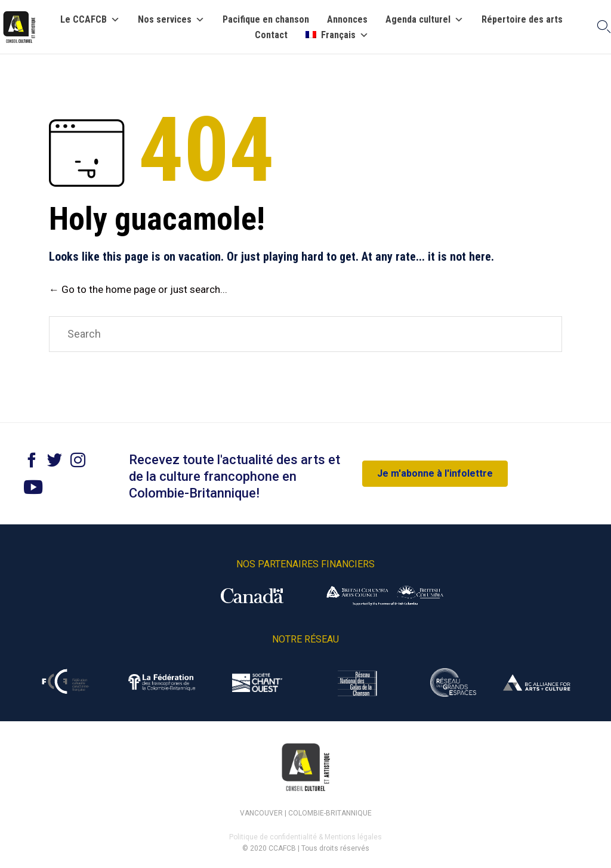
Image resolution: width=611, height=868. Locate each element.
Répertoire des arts (522, 20)
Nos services (171, 20)
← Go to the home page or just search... (138, 289)
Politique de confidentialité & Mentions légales (305, 837)
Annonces (347, 20)
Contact (271, 35)
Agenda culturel (425, 20)
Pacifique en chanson (266, 20)
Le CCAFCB (90, 20)
